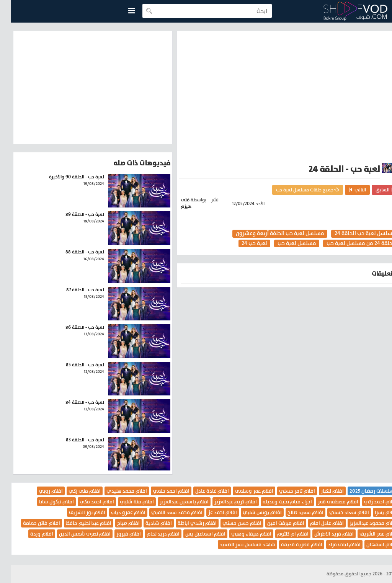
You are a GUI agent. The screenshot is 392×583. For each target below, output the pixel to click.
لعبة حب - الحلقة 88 (74, 252)
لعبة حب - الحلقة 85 (74, 365)
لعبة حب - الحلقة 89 (74, 214)
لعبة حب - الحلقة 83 (74, 440)
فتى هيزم (175, 203)
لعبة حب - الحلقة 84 (74, 402)
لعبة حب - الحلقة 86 (74, 327)
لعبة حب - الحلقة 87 (74, 290)
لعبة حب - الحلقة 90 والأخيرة (65, 177)
